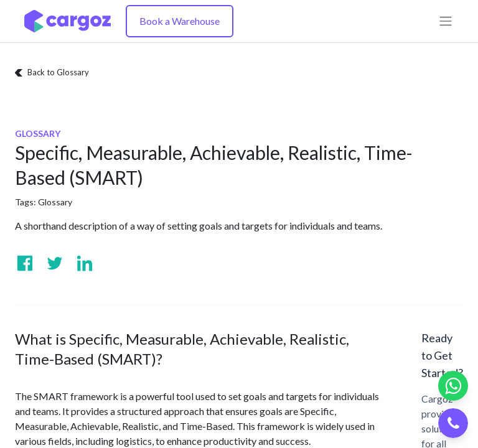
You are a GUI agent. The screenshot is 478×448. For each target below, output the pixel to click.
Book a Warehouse (180, 21)
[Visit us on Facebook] (25, 263)
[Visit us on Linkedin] (85, 263)
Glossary (55, 202)
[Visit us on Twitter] (55, 263)
